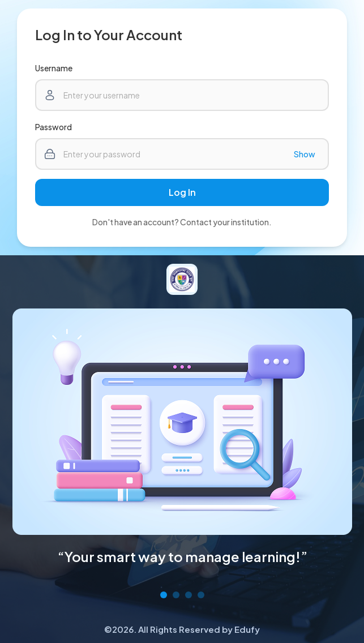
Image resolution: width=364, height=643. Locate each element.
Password (53, 127)
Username (54, 68)
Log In (182, 192)
